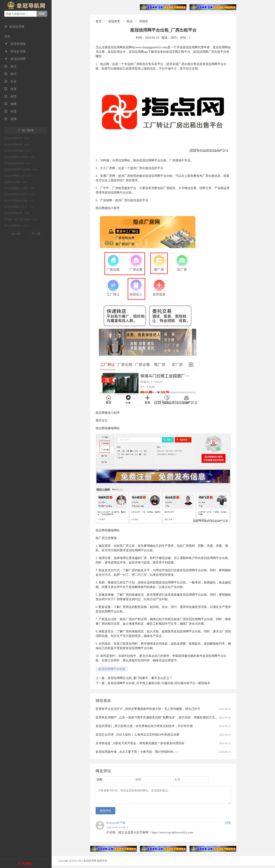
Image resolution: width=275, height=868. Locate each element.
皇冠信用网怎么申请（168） (20, 157)
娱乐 (10, 74)
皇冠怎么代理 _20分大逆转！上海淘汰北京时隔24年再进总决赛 (137, 735)
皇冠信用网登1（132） (17, 226)
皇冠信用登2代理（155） (18, 163)
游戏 (10, 119)
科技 (10, 111)
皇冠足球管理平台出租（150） (22, 170)
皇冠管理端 (15, 44)
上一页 (16, 234)
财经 (10, 96)
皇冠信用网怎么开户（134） (20, 207)
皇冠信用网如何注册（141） (20, 201)
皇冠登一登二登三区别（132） (22, 219)
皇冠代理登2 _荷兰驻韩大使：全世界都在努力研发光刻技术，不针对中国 (144, 726)
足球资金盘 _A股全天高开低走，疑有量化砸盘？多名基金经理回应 (140, 743)
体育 (10, 89)
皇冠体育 (114, 21)
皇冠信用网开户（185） (18, 138)
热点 (10, 66)
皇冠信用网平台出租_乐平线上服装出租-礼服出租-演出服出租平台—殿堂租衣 (159, 683)
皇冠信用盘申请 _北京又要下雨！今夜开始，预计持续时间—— (137, 752)
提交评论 (105, 813)
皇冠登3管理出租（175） (18, 151)
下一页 (36, 234)
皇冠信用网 (15, 59)
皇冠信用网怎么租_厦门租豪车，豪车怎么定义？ (140, 678)
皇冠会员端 (15, 51)
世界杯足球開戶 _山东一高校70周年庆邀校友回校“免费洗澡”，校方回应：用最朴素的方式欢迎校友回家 (164, 717)
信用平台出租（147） (17, 182)
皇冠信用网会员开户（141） (20, 194)
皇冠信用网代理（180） (18, 145)
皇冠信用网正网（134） (18, 213)
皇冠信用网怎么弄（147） (19, 176)
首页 (7, 36)
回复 (228, 825)
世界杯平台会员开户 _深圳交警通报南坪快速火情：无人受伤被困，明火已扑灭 (148, 709)
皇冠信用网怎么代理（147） (20, 188)
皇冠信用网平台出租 (112, 669)
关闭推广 (28, 864)
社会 (10, 81)
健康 (10, 104)
